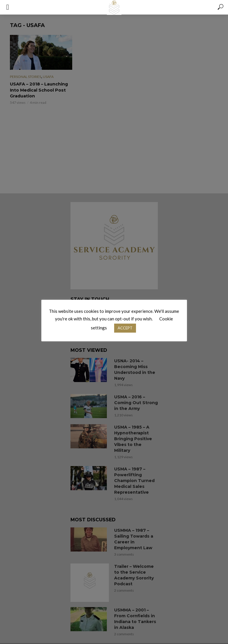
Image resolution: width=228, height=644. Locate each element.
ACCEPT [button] (125, 328)
